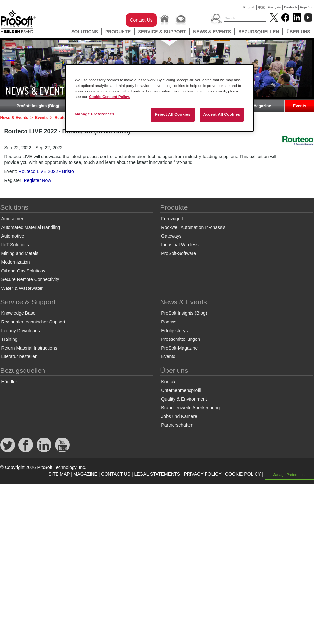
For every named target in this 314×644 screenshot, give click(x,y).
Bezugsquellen (259, 32)
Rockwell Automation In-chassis (193, 227)
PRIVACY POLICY (202, 474)
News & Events (212, 32)
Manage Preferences (289, 474)
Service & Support (162, 32)
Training (9, 339)
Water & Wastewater (22, 288)
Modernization (16, 262)
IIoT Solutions (15, 245)
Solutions (85, 32)
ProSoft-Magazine (254, 106)
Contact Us (141, 20)
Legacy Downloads (21, 331)
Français (274, 7)
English (249, 7)
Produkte (118, 32)
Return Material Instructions (29, 348)
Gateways (171, 236)
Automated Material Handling (31, 227)
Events (299, 106)
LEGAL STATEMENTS (157, 474)
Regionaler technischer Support (33, 322)
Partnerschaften (177, 425)
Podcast (169, 322)
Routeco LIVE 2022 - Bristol (47, 171)
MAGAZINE (85, 474)
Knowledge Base (18, 313)
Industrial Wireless (180, 245)
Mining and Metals (20, 253)
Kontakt (169, 382)
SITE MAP (59, 474)
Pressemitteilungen (181, 339)
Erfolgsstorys (174, 331)
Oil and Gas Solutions (23, 271)
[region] (159, 98)
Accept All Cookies (222, 114)
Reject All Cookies (172, 114)
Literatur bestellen (19, 356)
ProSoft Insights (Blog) (38, 106)
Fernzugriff (172, 219)
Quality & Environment (184, 399)
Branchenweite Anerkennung (190, 408)
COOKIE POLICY (243, 474)
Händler (9, 382)
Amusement (14, 219)
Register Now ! (39, 180)
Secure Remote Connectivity (30, 279)
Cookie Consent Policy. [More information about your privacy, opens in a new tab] (109, 97)
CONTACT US (116, 474)
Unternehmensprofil (181, 390)
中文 (261, 7)
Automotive (13, 236)
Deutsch (290, 7)
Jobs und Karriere (179, 416)
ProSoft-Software (179, 253)
